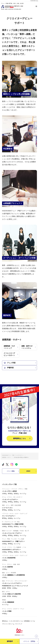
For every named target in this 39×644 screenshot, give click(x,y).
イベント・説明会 (13, 471)
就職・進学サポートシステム (29, 347)
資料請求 (32, 471)
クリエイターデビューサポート (11, 354)
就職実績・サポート (7, 457)
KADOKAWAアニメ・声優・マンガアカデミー (13, 455)
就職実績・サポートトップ (11, 347)
